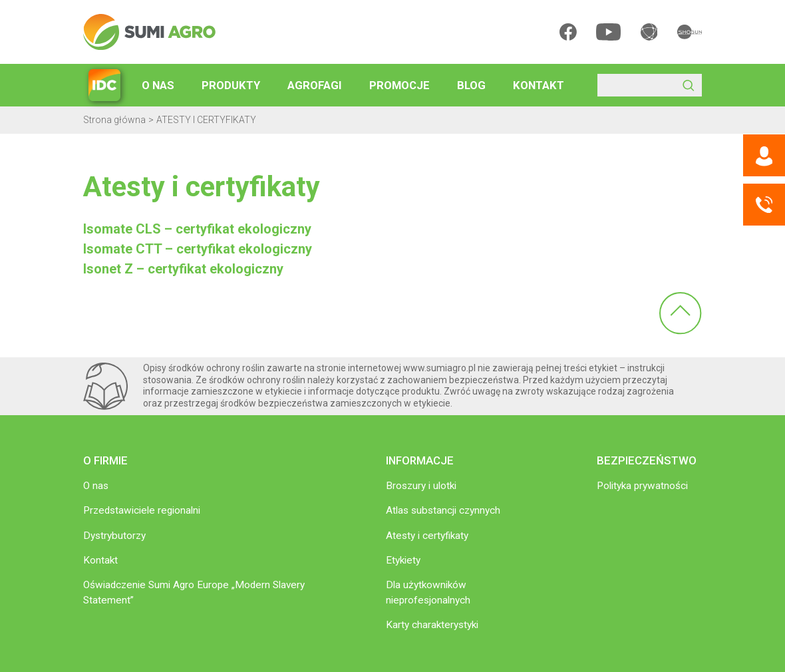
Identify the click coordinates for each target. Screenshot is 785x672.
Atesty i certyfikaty (427, 536)
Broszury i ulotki (421, 486)
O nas (158, 85)
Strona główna (114, 120)
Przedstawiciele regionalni (142, 510)
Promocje (399, 85)
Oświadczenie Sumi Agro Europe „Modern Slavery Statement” (194, 592)
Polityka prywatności (642, 486)
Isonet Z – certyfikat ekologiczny (183, 269)
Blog (471, 85)
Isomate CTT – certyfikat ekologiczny (198, 249)
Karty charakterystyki (432, 625)
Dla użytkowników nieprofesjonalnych (428, 592)
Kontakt (539, 85)
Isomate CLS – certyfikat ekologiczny (197, 229)
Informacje (420, 460)
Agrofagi (315, 85)
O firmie (105, 460)
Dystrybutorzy (114, 536)
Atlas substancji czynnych (443, 510)
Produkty (231, 85)
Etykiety (403, 560)
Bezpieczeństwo (647, 460)
